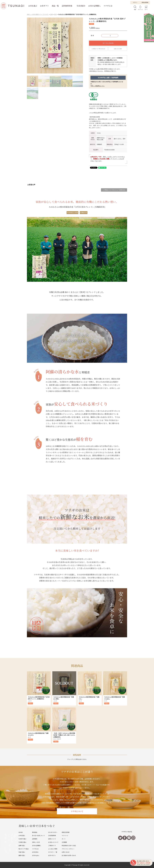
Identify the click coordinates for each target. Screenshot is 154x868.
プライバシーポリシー (68, 849)
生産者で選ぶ (22, 839)
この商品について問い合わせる (98, 49)
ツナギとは (108, 6)
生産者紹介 (81, 6)
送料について (52, 839)
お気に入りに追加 (118, 49)
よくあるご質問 (53, 849)
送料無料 (35, 839)
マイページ (65, 835)
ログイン (135, 2)
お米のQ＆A (36, 855)
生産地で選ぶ (22, 842)
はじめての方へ (53, 832)
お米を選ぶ (33, 6)
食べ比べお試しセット (38, 835)
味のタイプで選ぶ (24, 849)
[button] (30, 46)
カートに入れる (108, 43)
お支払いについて (53, 842)
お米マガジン (52, 855)
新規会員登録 (145, 2)
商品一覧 (55, 6)
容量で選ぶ (22, 852)
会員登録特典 (52, 835)
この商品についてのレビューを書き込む (114, 190)
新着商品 (35, 832)
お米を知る (35, 852)
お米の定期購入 (94, 6)
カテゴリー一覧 (53, 852)
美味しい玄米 (36, 842)
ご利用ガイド (52, 845)
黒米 (55, 14)
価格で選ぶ (22, 855)
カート (64, 839)
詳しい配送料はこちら (98, 86)
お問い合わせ (66, 852)
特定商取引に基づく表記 (69, 845)
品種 (51, 14)
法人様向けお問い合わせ (69, 855)
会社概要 (64, 842)
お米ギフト (44, 6)
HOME (21, 832)
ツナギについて (77, 811)
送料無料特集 (67, 6)
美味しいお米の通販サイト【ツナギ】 (38, 14)
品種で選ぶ (22, 845)
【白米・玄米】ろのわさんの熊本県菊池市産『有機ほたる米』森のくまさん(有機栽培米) (64, 735)
